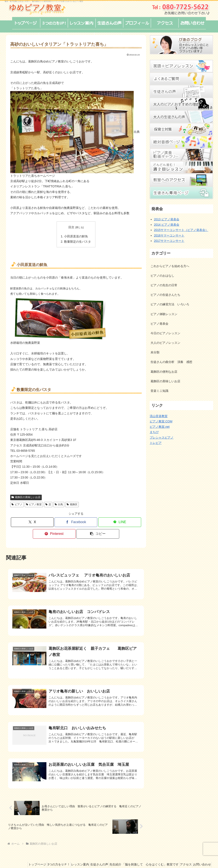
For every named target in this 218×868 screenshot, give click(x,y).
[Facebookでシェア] (76, 520)
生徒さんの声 (110, 849)
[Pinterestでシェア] (54, 532)
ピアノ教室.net (160, 427)
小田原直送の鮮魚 (76, 236)
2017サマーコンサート (169, 241)
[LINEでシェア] (120, 520)
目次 (71, 227)
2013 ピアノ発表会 (167, 219)
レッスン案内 (88, 849)
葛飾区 (72, 503)
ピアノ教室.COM (161, 421)
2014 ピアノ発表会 (167, 225)
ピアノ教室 (34, 503)
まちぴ (154, 432)
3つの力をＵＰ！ (63, 849)
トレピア (156, 443)
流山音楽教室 (159, 416)
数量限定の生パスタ (77, 241)
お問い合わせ (200, 855)
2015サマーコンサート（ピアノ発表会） (181, 230)
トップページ (39, 849)
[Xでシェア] (32, 520)
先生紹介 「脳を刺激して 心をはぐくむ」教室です (158, 849)
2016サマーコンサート (169, 235)
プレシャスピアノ (162, 438)
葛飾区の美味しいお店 (26, 496)
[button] (98, 532)
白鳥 (59, 503)
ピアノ (17, 503)
